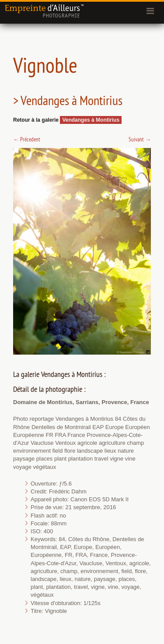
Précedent (27, 139)
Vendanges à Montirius (91, 120)
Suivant (140, 139)
